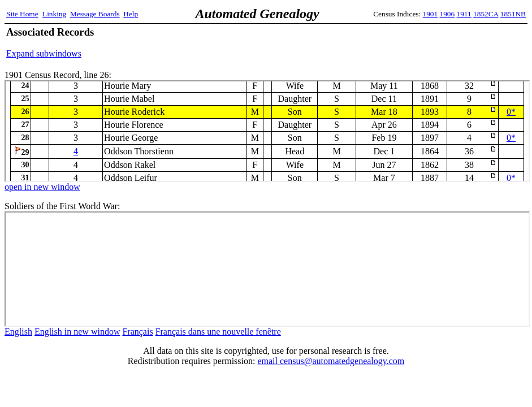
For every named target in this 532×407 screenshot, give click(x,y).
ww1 (267, 269)
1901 (431, 14)
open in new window (42, 187)
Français (137, 332)
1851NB (513, 14)
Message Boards (95, 14)
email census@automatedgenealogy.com (331, 361)
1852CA (486, 14)
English (18, 332)
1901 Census (267, 131)
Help (131, 14)
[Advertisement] (393, 42)
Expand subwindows (44, 53)
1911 (464, 14)
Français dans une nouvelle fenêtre (218, 332)
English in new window (77, 332)
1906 (447, 14)
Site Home (22, 14)
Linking (54, 14)
